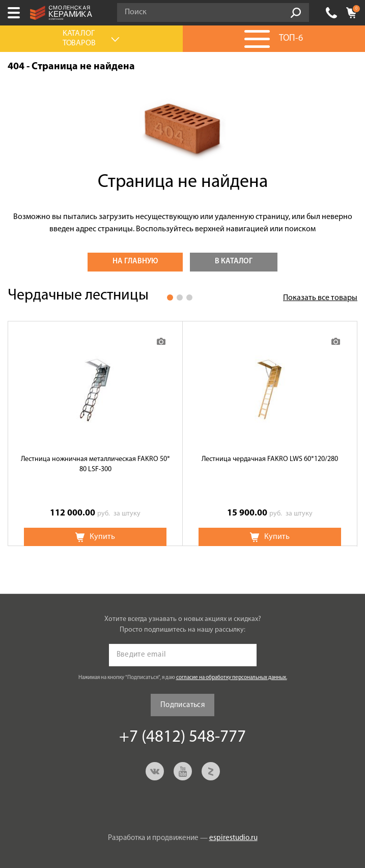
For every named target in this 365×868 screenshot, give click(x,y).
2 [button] (180, 297)
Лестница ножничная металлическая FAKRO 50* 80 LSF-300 (95, 464)
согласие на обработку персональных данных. (232, 678)
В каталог (234, 262)
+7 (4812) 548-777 (331, 13)
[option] (95, 433)
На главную (135, 262)
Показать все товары (320, 298)
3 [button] (189, 297)
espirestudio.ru (233, 838)
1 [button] (170, 297)
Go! (296, 13)
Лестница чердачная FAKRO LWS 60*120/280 (270, 459)
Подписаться (183, 705)
